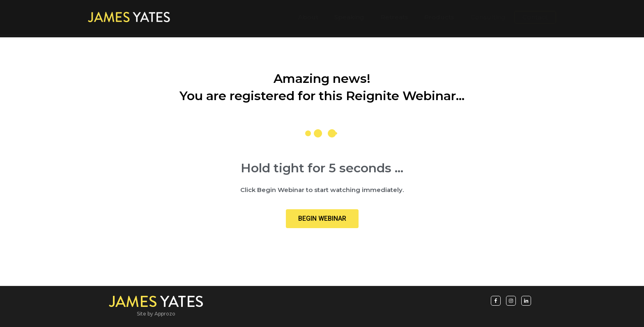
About (308, 19)
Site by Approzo (156, 314)
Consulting (488, 19)
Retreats (394, 19)
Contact (535, 19)
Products (439, 19)
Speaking (349, 19)
